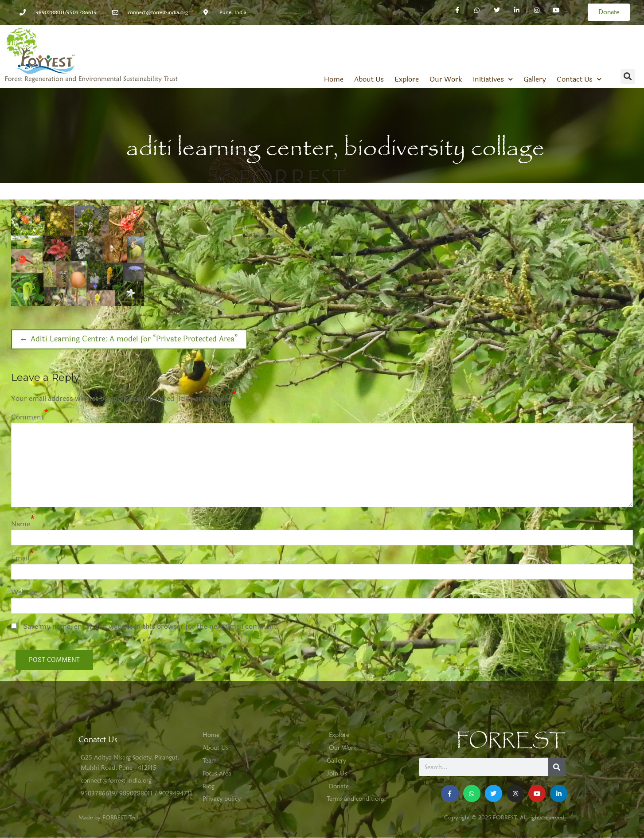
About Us (369, 79)
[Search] (557, 767)
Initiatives (493, 79)
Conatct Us (98, 739)
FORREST (511, 741)
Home (334, 79)
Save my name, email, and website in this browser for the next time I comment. (151, 626)
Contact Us (579, 79)
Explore (407, 79)
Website (24, 592)
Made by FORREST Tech (109, 817)
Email (20, 558)
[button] (628, 76)
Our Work (446, 79)
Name (21, 524)
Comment (27, 417)
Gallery (535, 79)
